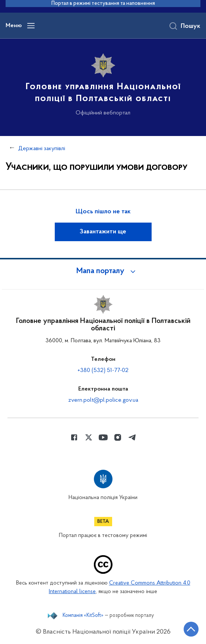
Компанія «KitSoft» (83, 616)
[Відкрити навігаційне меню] (31, 26)
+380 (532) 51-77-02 (103, 370)
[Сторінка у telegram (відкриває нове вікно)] (132, 437)
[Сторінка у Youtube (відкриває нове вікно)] (103, 437)
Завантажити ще (103, 232)
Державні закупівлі (42, 149)
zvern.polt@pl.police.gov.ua (103, 400)
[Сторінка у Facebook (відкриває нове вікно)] (74, 437)
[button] (103, 271)
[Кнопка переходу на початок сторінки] (191, 629)
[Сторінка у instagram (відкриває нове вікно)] (118, 437)
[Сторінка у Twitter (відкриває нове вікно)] (89, 437)
